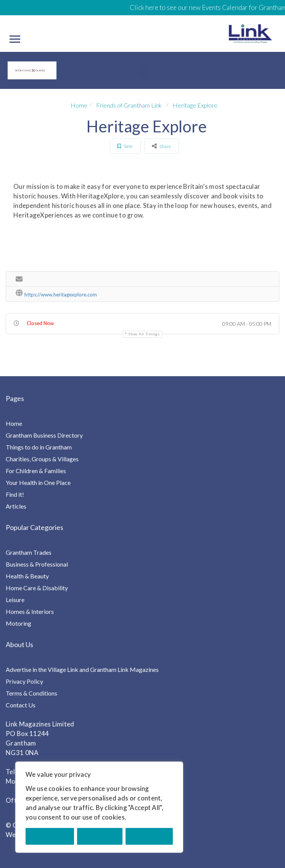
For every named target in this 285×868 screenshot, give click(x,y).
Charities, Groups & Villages (42, 459)
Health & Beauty (27, 576)
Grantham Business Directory (44, 435)
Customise (50, 836)
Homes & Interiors (30, 611)
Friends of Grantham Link (129, 105)
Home (79, 105)
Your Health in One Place (38, 482)
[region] (99, 807)
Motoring (19, 623)
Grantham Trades (29, 552)
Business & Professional (37, 564)
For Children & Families (36, 471)
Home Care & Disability (37, 588)
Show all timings (144, 334)
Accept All (149, 836)
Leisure (15, 600)
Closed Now (40, 323)
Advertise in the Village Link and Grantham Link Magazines (82, 669)
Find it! (15, 494)
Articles (16, 506)
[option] (30, 70)
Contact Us (21, 705)
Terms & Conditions (31, 693)
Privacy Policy (24, 681)
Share (161, 146)
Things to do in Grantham (39, 447)
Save (125, 146)
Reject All (100, 836)
